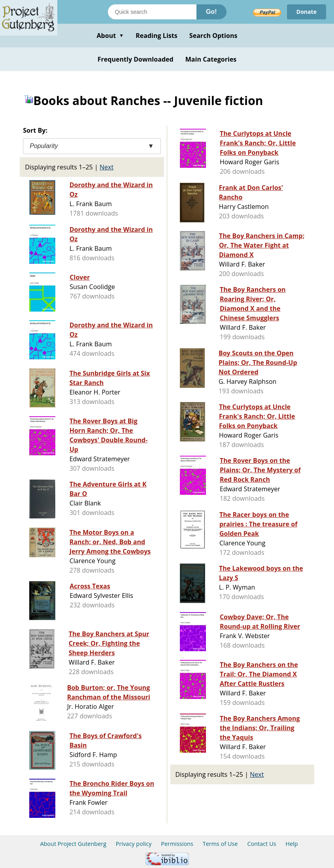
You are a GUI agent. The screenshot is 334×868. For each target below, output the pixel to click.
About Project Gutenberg (73, 844)
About (110, 36)
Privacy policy (134, 844)
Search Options (213, 36)
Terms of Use (220, 844)
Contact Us (261, 844)
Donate (307, 12)
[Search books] (152, 12)
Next (107, 167)
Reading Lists (157, 36)
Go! (211, 12)
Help (292, 844)
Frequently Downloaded (136, 59)
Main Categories (211, 59)
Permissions (177, 844)
